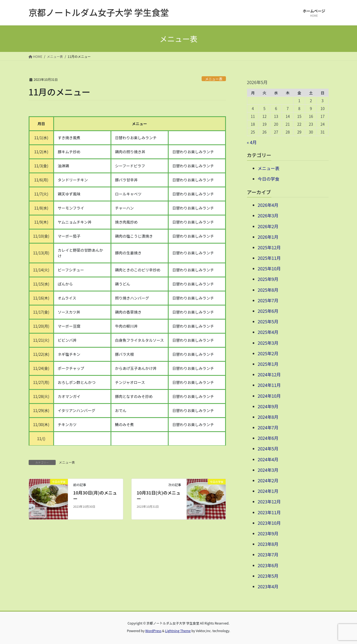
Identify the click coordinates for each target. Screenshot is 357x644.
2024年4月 (268, 459)
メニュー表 (214, 79)
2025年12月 (269, 247)
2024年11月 (269, 385)
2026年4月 (268, 205)
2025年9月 (268, 279)
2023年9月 (268, 533)
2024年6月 (268, 438)
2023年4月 (268, 586)
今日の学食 (269, 179)
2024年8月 (268, 417)
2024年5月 (268, 449)
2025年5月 (268, 321)
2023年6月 (268, 565)
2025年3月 (268, 343)
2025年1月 (268, 364)
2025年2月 (268, 353)
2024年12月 (269, 374)
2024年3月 (268, 470)
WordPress (154, 631)
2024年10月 (269, 396)
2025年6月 (268, 311)
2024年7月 (268, 427)
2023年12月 (269, 502)
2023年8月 (268, 544)
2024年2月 (268, 480)
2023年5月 (268, 576)
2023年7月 (268, 555)
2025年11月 (269, 258)
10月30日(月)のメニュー (95, 496)
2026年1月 (268, 237)
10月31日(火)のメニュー (159, 496)
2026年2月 (268, 226)
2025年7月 (268, 300)
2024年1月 (268, 491)
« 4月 (252, 142)
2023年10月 (269, 523)
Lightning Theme (178, 631)
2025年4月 (268, 332)
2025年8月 (268, 290)
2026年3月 (268, 215)
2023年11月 (269, 512)
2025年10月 (269, 268)
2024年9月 (268, 406)
